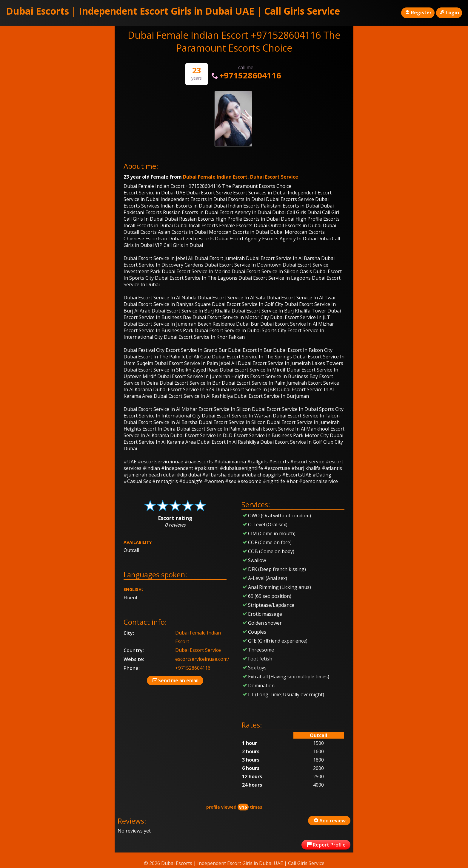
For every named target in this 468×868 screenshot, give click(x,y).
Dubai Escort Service (274, 177)
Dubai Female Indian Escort (215, 177)
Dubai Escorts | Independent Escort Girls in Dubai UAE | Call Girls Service (173, 11)
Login (449, 13)
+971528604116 (246, 75)
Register (418, 13)
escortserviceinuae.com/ (202, 659)
